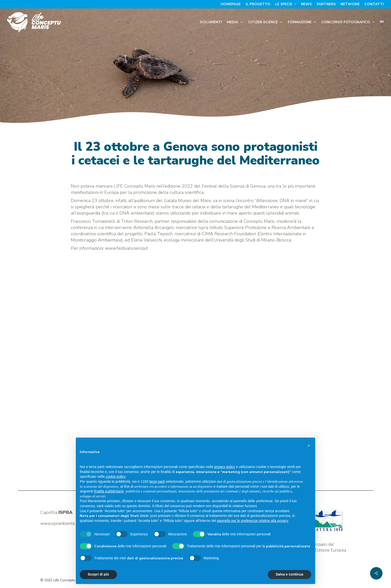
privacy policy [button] (225, 467)
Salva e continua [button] (290, 574)
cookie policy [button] (116, 476)
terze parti (157, 481)
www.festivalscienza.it (126, 248)
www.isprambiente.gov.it (63, 524)
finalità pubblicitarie (109, 491)
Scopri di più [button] (98, 574)
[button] (309, 446)
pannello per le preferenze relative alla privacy (253, 521)
